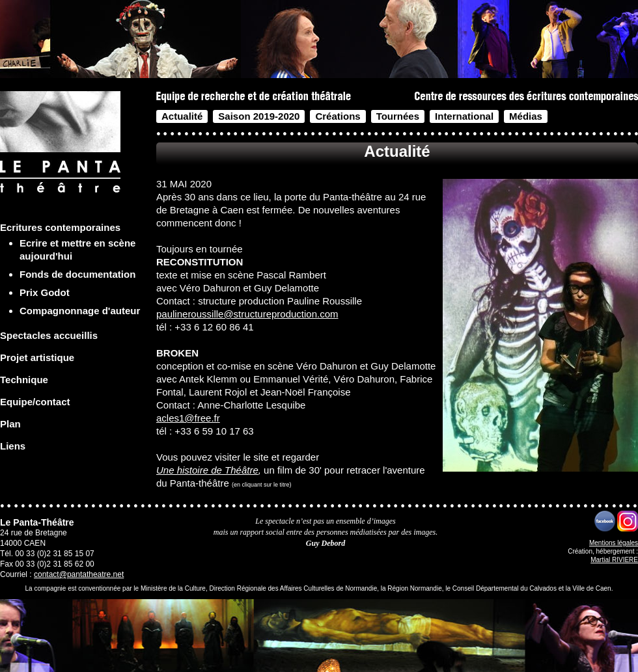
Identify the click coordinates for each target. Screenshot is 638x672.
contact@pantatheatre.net (79, 574)
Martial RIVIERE (614, 560)
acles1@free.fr (188, 418)
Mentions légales (614, 543)
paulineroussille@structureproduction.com (247, 314)
